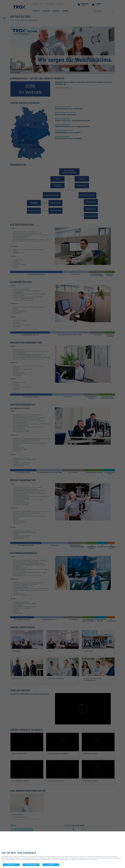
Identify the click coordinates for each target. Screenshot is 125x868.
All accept (51, 865)
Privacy (3, 861)
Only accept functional (31, 865)
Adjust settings (11, 865)
